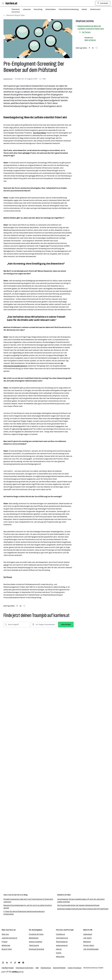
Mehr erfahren (90, 40)
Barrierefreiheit (59, 968)
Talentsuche (34, 945)
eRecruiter (60, 957)
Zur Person (86, 32)
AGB (37, 968)
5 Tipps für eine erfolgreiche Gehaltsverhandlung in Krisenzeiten (24, 913)
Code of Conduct (75, 968)
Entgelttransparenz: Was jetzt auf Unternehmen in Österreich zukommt (28, 901)
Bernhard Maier (40, 133)
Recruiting (38, 9)
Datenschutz (46, 968)
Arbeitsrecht (95, 9)
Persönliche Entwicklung (69, 9)
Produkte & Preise (36, 934)
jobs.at (59, 949)
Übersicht (16, 9)
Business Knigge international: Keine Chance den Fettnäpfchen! (83, 909)
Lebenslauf (88, 934)
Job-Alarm (87, 938)
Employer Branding (36, 949)
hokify (59, 953)
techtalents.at (62, 938)
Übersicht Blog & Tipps (14, 15)
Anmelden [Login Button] (103, 3)
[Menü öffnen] (3, 3)
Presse (4, 942)
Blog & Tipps (7, 949)
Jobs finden (66, 624)
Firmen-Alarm (89, 945)
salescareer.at (62, 945)
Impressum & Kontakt (25, 968)
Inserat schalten (36, 942)
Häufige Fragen (8, 968)
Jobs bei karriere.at (9, 938)
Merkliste (87, 942)
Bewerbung (8, 79)
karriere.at (94, 968)
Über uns (5, 934)
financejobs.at (62, 942)
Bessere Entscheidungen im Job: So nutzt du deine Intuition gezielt (28, 907)
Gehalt (84, 9)
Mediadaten (34, 938)
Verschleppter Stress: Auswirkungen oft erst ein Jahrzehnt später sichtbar (81, 901)
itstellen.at (61, 934)
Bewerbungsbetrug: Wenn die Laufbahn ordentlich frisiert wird (91, 27)
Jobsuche (27, 9)
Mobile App (6, 945)
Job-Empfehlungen (91, 949)
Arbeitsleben (51, 9)
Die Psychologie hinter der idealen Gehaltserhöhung (78, 905)
